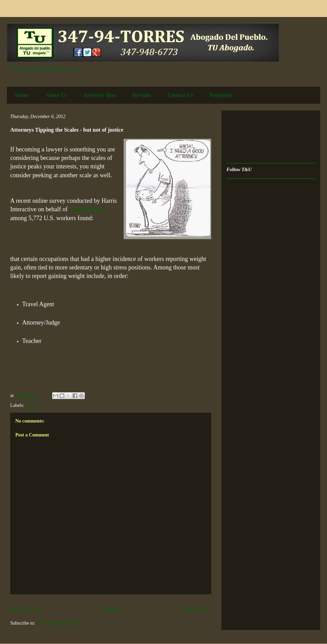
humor (32, 405)
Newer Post (26, 608)
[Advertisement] (248, 137)
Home (22, 95)
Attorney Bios (100, 95)
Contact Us (180, 95)
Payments (221, 95)
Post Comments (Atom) (59, 623)
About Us (56, 95)
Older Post (197, 608)
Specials (142, 95)
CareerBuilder (87, 209)
